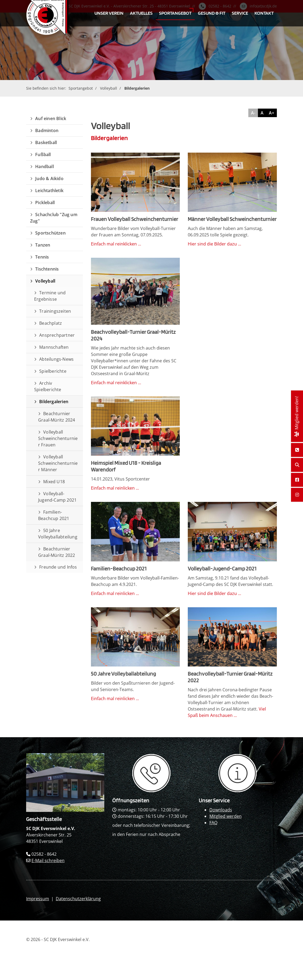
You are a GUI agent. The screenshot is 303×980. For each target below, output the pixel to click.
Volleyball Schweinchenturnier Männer (58, 463)
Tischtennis (47, 269)
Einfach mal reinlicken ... (115, 488)
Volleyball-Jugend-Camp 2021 (57, 497)
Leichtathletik (49, 191)
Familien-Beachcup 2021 (54, 515)
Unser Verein (109, 13)
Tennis (42, 257)
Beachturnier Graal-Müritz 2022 (57, 552)
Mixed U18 (54, 482)
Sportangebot (175, 13)
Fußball (43, 154)
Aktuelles (141, 13)
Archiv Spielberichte (48, 386)
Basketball (46, 142)
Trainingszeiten (55, 311)
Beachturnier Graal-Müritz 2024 (57, 417)
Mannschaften (54, 347)
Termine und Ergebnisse (50, 296)
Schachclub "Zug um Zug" (54, 218)
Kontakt (264, 13)
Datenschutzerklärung (78, 899)
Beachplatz (51, 323)
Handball (45, 166)
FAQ (213, 823)
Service (240, 13)
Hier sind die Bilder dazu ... (214, 244)
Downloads (221, 810)
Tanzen (43, 245)
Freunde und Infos (58, 567)
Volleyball (109, 88)
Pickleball (45, 203)
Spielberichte (53, 371)
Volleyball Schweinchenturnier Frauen (58, 438)
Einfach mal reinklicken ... (116, 244)
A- (253, 113)
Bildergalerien (137, 88)
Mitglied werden (226, 816)
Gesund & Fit (212, 13)
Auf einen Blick (51, 118)
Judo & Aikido (49, 178)
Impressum (38, 899)
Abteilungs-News (56, 359)
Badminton (47, 130)
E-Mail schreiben (48, 860)
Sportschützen (50, 233)
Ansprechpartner (57, 335)
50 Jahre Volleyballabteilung (58, 534)
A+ (272, 113)
